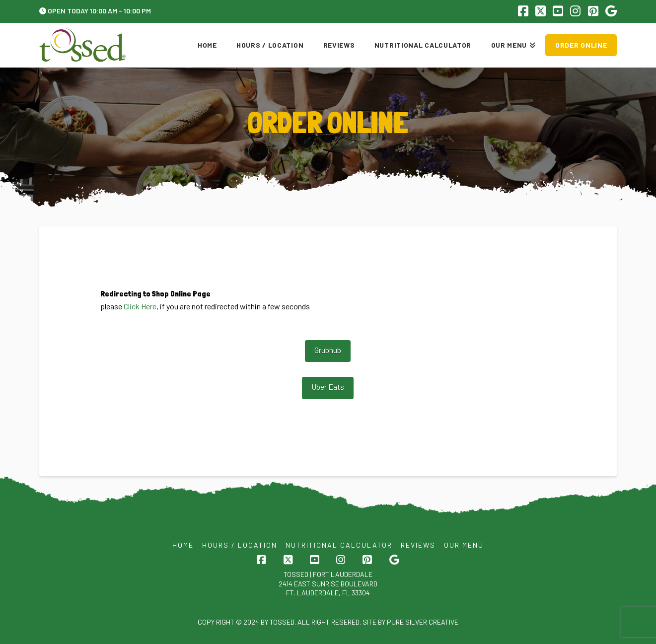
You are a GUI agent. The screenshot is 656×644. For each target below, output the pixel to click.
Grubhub (328, 350)
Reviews (418, 545)
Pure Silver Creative (423, 622)
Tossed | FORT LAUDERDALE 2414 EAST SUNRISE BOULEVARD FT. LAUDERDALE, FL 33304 (328, 583)
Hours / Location (240, 545)
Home (183, 545)
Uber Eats (328, 387)
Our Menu (464, 545)
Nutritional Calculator (339, 545)
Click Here (140, 306)
